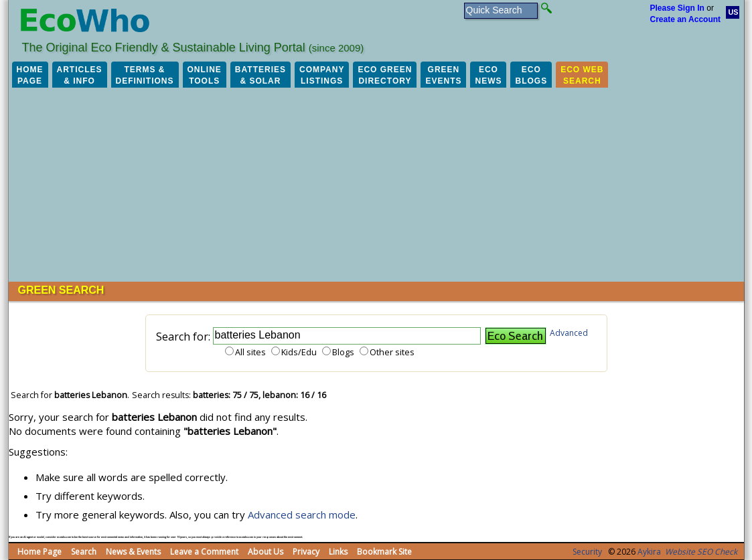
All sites (250, 352)
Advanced (569, 333)
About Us (266, 552)
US (734, 12)
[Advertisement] (376, 181)
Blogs (343, 352)
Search (84, 552)
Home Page (40, 552)
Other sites (392, 352)
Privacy (306, 552)
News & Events (133, 552)
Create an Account (686, 19)
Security (587, 552)
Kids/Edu (299, 352)
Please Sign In (677, 8)
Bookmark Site (384, 552)
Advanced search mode (302, 515)
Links (338, 552)
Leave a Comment (204, 552)
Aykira (649, 552)
